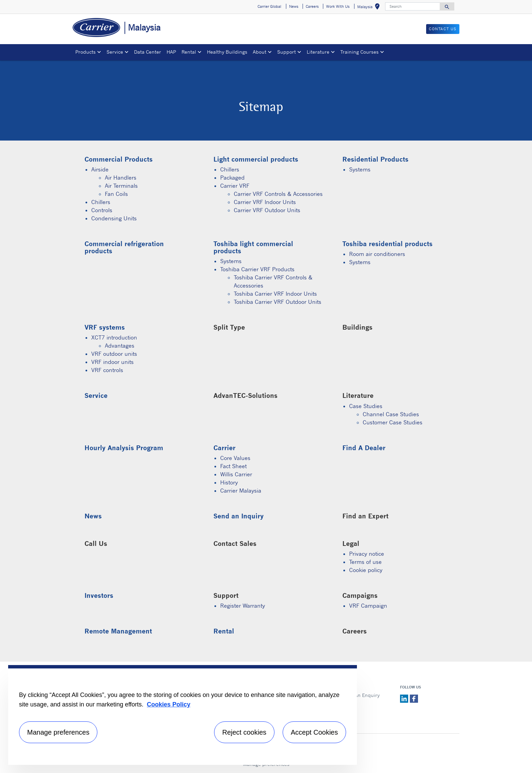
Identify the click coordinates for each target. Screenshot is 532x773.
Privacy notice (367, 554)
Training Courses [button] (359, 52)
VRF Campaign (368, 606)
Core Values (235, 458)
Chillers (101, 202)
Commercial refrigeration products (124, 247)
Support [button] (287, 52)
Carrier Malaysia (241, 491)
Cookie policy (366, 570)
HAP (171, 52)
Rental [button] (189, 52)
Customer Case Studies (393, 422)
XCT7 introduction (114, 337)
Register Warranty (243, 606)
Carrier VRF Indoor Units (265, 202)
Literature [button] (318, 52)
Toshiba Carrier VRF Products (257, 269)
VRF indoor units (112, 362)
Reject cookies (244, 732)
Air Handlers (121, 178)
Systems (360, 169)
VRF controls (107, 370)
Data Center (148, 52)
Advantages (120, 346)
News (93, 516)
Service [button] (115, 52)
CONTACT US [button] (443, 29)
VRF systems (105, 327)
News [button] (294, 6)
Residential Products (375, 159)
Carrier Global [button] (269, 6)
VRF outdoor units (114, 354)
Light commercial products (256, 159)
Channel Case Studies (391, 414)
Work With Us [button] (338, 6)
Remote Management (118, 631)
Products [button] (85, 52)
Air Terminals (121, 186)
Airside (100, 169)
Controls (102, 210)
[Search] (413, 6)
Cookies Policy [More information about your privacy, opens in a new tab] (169, 704)
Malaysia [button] (370, 8)
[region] (183, 715)
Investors (99, 595)
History (229, 482)
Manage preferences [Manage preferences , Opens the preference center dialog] (58, 732)
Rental (224, 631)
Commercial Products (119, 159)
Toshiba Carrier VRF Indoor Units (275, 294)
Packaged (232, 178)
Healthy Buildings (227, 52)
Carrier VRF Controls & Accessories (278, 194)
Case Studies (366, 406)
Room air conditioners (377, 254)
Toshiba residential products (387, 244)
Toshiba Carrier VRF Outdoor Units (278, 302)
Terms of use (365, 562)
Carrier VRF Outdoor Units (267, 210)
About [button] (260, 52)
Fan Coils (116, 194)
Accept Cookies (314, 732)
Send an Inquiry (239, 516)
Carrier (224, 448)
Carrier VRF (235, 186)
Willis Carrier (236, 474)
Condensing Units (114, 218)
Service (96, 395)
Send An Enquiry (360, 695)
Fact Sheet (233, 466)
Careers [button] (312, 6)
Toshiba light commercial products (253, 247)
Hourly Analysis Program (124, 448)
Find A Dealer (364, 448)
